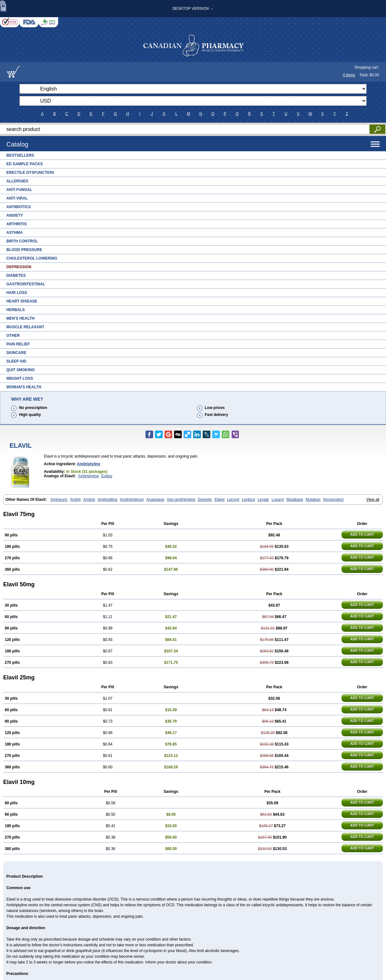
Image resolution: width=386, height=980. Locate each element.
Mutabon (313, 500)
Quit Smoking (20, 370)
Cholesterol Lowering (32, 258)
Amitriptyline (88, 464)
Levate (263, 500)
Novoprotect (333, 500)
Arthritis (17, 224)
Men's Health (20, 318)
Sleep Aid (16, 361)
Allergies (17, 181)
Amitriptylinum (132, 500)
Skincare (16, 353)
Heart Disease (22, 301)
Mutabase (295, 500)
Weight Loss (20, 378)
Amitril (75, 500)
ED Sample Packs (24, 164)
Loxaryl (278, 500)
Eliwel (219, 500)
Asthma (14, 233)
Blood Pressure (24, 250)
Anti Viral (17, 198)
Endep (107, 476)
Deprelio (205, 500)
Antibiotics (19, 207)
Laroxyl (233, 500)
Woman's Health (24, 387)
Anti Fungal (19, 190)
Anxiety (15, 215)
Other (13, 336)
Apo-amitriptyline (181, 500)
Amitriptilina (107, 500)
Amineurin (59, 500)
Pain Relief (18, 344)
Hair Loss (17, 293)
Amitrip (89, 500)
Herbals (16, 310)
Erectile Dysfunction (30, 173)
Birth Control (22, 241)
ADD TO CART (362, 534)
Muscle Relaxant (25, 327)
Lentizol (248, 500)
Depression (19, 267)
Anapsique (155, 500)
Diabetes (16, 276)
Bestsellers (20, 155)
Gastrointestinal (26, 284)
